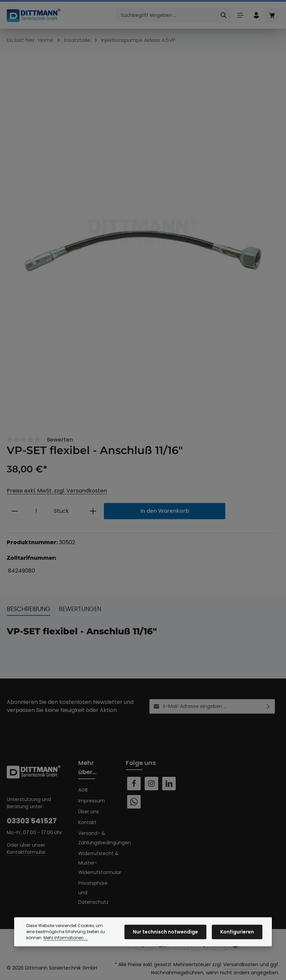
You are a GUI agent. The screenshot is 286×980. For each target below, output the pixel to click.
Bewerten (60, 440)
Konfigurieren (237, 943)
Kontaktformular (26, 852)
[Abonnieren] (268, 706)
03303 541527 (32, 821)
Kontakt (87, 822)
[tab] (28, 609)
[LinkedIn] (169, 784)
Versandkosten (241, 964)
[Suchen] (224, 15)
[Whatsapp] (134, 802)
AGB (83, 790)
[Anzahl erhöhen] (93, 511)
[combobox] (166, 15)
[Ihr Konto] (256, 15)
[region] (143, 241)
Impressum (92, 801)
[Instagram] (151, 784)
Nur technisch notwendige (165, 943)
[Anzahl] (36, 511)
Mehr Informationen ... (66, 949)
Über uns (89, 812)
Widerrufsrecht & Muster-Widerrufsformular (100, 863)
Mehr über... (87, 767)
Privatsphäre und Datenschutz (93, 893)
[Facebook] (134, 784)
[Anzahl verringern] (15, 511)
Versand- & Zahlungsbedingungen (105, 838)
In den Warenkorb (165, 511)
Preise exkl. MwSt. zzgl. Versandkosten (57, 491)
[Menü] (240, 15)
